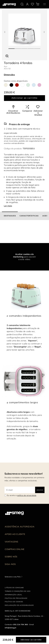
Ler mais (8, 206)
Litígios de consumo (14, 588)
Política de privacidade (16, 598)
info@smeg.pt (10, 628)
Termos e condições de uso (18, 591)
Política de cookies (14, 602)
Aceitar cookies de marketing (23, 255)
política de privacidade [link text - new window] (27, 495)
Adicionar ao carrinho (24, 98)
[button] (7, 56)
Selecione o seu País (13, 577)
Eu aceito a (22, 495)
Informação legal (13, 595)
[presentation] (19, 233)
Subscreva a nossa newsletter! (24, 474)
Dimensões (9, 75)
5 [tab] (37, 48)
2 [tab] (18, 48)
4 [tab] (31, 48)
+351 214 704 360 (20, 624)
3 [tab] (24, 48)
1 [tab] (12, 48)
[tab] (10, 216)
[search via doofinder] (22, 4)
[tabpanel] (24, 30)
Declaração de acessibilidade (19, 605)
